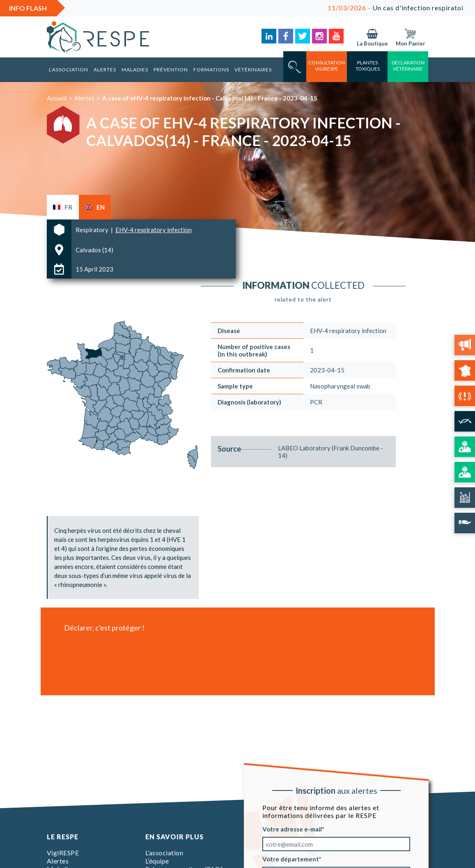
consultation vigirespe (327, 66)
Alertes (105, 70)
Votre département (291, 859)
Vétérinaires (253, 70)
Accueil (57, 98)
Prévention (171, 70)
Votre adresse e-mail (292, 829)
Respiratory (93, 230)
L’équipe (157, 861)
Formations (211, 70)
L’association (69, 70)
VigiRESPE (63, 853)
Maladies (135, 70)
